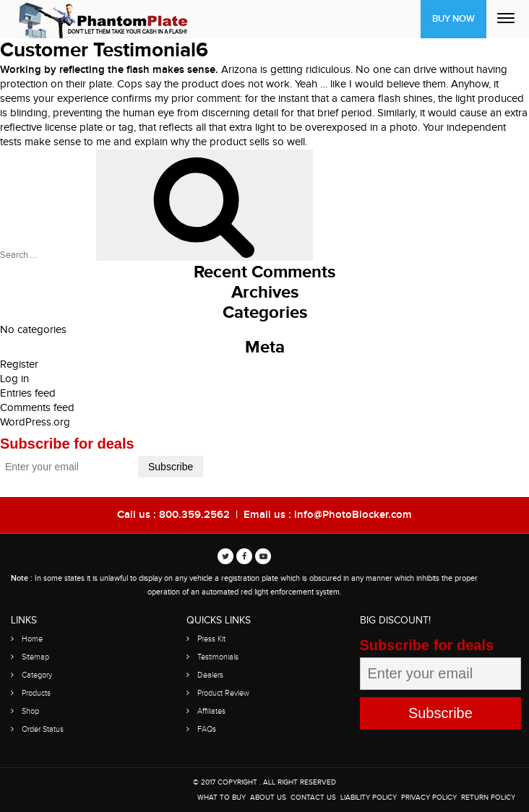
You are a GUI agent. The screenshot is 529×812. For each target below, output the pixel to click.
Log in (14, 379)
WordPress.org (35, 422)
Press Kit (211, 639)
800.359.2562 (194, 515)
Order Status (43, 729)
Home (32, 639)
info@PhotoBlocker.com (353, 515)
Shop (30, 711)
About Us (268, 798)
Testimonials (218, 657)
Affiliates (211, 711)
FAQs (207, 729)
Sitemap (35, 657)
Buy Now (453, 19)
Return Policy (488, 798)
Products (36, 693)
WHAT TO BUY (222, 798)
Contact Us (313, 798)
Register (19, 364)
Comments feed (37, 408)
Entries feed (28, 393)
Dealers (210, 675)
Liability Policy (369, 798)
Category (37, 675)
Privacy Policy (429, 798)
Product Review (223, 693)
